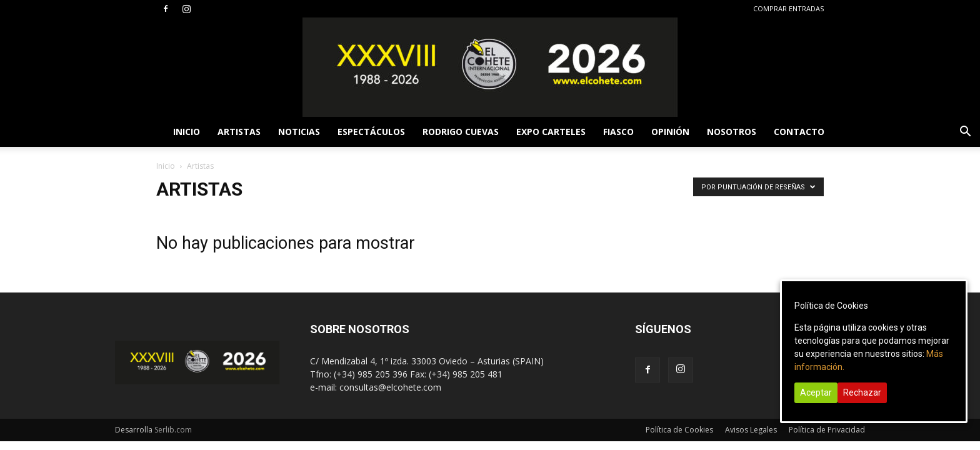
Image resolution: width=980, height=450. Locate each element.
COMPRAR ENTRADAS (788, 8)
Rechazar (862, 392)
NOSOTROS (732, 132)
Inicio (166, 166)
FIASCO (618, 132)
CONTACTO (799, 132)
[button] (965, 133)
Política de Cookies (679, 430)
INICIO (187, 132)
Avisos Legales (751, 430)
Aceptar (816, 392)
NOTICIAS (299, 132)
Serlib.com (173, 430)
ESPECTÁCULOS (371, 132)
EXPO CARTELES (551, 132)
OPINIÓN (670, 132)
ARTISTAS (239, 132)
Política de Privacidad (827, 430)
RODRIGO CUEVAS (461, 132)
